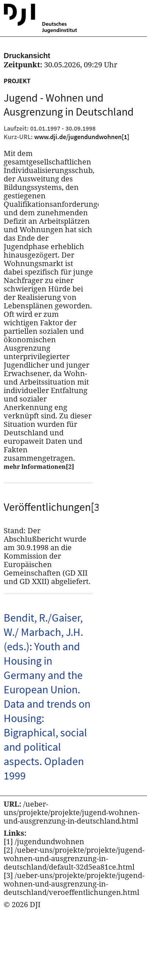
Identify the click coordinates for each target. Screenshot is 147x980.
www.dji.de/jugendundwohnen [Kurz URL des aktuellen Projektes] (82, 137)
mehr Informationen (39, 467)
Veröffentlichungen (48, 507)
